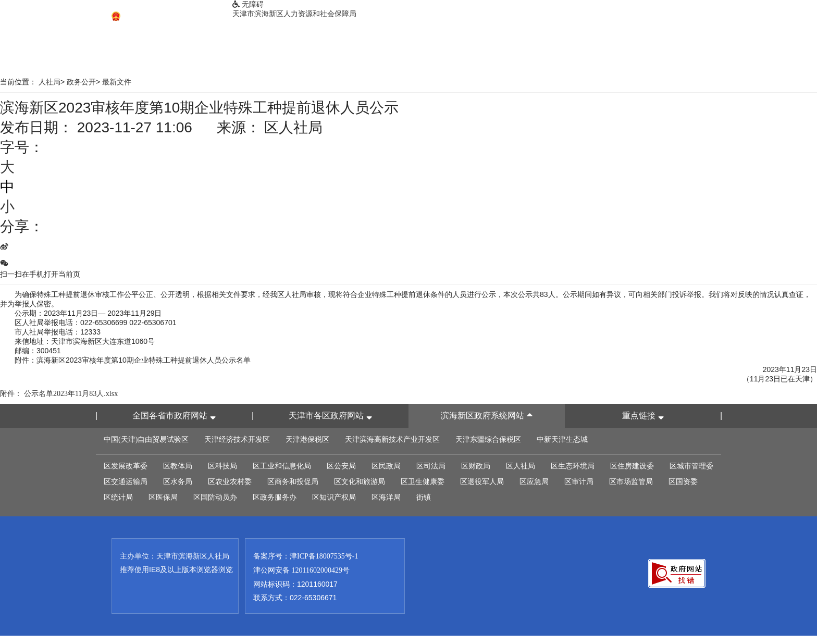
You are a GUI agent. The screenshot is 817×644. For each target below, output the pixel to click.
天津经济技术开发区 (237, 439)
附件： (11, 394)
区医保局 (163, 497)
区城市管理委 (691, 466)
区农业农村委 (230, 482)
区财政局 (476, 466)
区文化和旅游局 (360, 482)
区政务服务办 (275, 497)
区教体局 (178, 466)
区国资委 (683, 482)
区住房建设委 (632, 466)
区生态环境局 (573, 466)
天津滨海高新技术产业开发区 (392, 439)
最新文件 (117, 82)
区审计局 (579, 482)
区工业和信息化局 (282, 466)
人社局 (49, 82)
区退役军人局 (482, 482)
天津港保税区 (307, 439)
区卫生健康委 (423, 482)
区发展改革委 (126, 466)
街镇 (424, 497)
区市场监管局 (631, 482)
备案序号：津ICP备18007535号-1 (306, 556)
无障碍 (248, 4)
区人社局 (521, 466)
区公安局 (341, 466)
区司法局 (431, 466)
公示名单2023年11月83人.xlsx (71, 394)
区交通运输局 (126, 482)
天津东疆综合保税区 (488, 439)
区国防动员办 (215, 497)
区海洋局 (386, 497)
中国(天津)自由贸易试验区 (146, 439)
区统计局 (118, 497)
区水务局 (178, 482)
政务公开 (81, 82)
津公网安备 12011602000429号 (301, 570)
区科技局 (222, 466)
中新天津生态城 (562, 439)
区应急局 (534, 482)
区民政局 (386, 466)
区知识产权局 (334, 497)
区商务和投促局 (293, 482)
